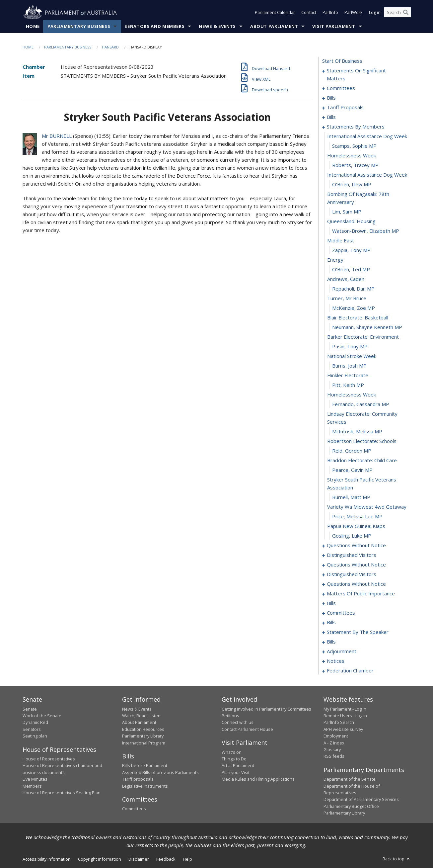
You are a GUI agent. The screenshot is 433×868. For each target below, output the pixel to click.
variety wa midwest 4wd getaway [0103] (367, 507)
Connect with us (238, 723)
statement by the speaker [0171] (358, 632)
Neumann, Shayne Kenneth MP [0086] (367, 327)
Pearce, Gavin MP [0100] (352, 470)
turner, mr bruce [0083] (347, 299)
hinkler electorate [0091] (348, 376)
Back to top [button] (397, 859)
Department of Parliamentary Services (361, 800)
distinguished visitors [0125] (352, 574)
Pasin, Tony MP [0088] (350, 347)
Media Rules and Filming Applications (258, 779)
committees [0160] (341, 613)
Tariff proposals (138, 779)
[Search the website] (397, 13)
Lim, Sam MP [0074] (347, 212)
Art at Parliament (238, 766)
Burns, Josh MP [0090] (349, 366)
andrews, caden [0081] (346, 279)
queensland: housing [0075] (351, 221)
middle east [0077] (341, 241)
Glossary (332, 749)
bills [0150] (331, 603)
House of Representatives (49, 759)
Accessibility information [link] (47, 859)
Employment (336, 736)
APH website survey (343, 729)
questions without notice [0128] (356, 584)
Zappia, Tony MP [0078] (351, 250)
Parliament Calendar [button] (275, 13)
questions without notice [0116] (356, 565)
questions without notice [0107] (356, 546)
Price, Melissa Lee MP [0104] (357, 517)
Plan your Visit (236, 772)
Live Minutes (35, 779)
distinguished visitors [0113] (352, 555)
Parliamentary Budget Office (351, 806)
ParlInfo (330, 13)
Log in (375, 13)
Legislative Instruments (145, 786)
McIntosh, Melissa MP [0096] (357, 432)
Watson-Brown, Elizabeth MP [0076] (366, 231)
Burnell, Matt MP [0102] (351, 497)
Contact (309, 13)
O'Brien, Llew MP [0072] (352, 185)
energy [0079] (335, 260)
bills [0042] (331, 117)
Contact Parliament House (247, 729)
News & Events (217, 26)
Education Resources (143, 729)
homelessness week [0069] (352, 156)
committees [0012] (341, 88)
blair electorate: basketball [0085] (358, 318)
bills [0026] (331, 98)
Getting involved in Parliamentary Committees (266, 709)
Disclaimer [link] (139, 859)
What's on (232, 752)
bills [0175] (331, 642)
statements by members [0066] (356, 127)
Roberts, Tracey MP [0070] (355, 165)
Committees (134, 809)
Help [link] (187, 859)
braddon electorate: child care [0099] (362, 461)
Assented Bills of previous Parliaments (160, 772)
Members (32, 786)
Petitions (230, 716)
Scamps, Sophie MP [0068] (354, 146)
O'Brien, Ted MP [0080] (351, 270)
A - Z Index (334, 743)
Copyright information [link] (100, 859)
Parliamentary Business (79, 26)
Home (33, 26)
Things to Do (234, 759)
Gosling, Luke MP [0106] (352, 536)
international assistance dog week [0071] (367, 175)
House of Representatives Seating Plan (62, 793)
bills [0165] (331, 623)
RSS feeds (334, 756)
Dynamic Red (35, 723)
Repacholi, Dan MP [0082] (353, 289)
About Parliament (274, 26)
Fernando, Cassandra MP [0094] (361, 404)
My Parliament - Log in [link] (345, 709)
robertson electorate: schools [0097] (362, 441)
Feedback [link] (166, 859)
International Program (144, 743)
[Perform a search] (406, 13)
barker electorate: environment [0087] (363, 337)
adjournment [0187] (342, 651)
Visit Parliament (334, 26)
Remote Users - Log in (345, 716)
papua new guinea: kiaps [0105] (356, 526)
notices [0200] (336, 661)
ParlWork (354, 13)
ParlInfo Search (339, 723)
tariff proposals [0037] (345, 108)
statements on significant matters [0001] (356, 75)
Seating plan (35, 736)
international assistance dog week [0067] (367, 136)
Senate (30, 709)
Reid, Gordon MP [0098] (352, 451)
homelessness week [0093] (352, 395)
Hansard (110, 47)
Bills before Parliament (145, 766)
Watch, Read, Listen (141, 716)
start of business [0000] (342, 61)
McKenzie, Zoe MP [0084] (354, 308)
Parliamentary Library (143, 736)
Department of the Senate (350, 779)
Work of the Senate (42, 716)
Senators (32, 729)
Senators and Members (154, 26)
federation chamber (350, 671)
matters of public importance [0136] (361, 594)
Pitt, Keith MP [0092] (348, 385)
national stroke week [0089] (352, 356)
